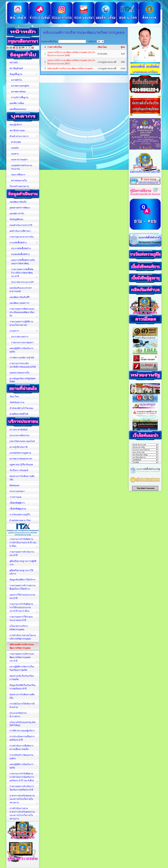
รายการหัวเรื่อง (55, 47)
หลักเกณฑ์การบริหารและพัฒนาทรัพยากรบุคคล (70, 68)
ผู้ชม (123, 47)
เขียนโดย (102, 47)
